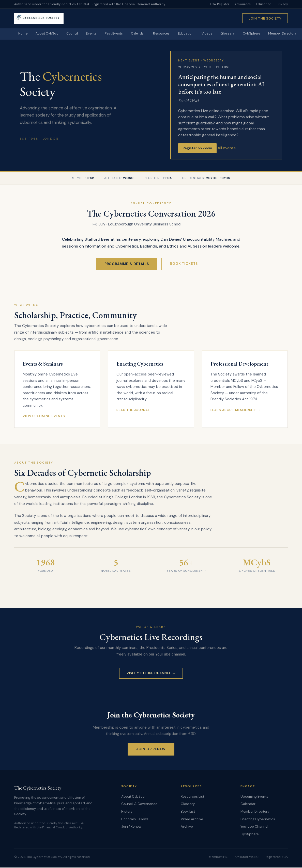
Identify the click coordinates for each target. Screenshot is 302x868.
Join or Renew (151, 749)
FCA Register (220, 4)
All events (227, 148)
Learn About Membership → (236, 410)
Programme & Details (127, 264)
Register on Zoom (198, 148)
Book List (188, 812)
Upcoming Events (254, 797)
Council (76, 34)
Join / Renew (131, 827)
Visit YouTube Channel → (151, 673)
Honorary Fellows (135, 819)
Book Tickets (184, 264)
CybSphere (266, 34)
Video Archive (192, 819)
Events (96, 34)
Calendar (146, 34)
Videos (220, 34)
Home (24, 34)
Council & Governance (139, 804)
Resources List (192, 797)
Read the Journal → (135, 410)
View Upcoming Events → (46, 416)
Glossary (241, 34)
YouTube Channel (254, 827)
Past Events (120, 34)
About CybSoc (49, 34)
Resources (243, 4)
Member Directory (255, 812)
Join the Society (265, 18)
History (127, 812)
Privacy (282, 4)
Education (264, 4)
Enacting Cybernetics (258, 819)
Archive (187, 827)
